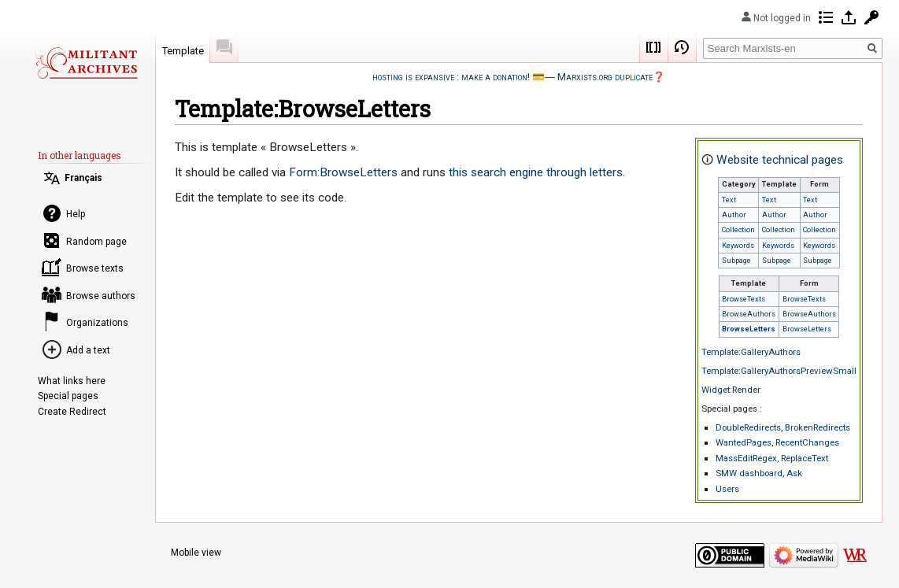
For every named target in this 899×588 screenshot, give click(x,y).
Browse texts (95, 268)
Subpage (736, 261)
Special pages (68, 396)
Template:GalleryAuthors (751, 352)
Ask (794, 473)
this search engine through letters (536, 172)
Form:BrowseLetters (343, 172)
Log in (849, 17)
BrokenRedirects (818, 427)
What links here (72, 381)
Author (734, 215)
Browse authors (101, 296)
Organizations (97, 323)
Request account (871, 17)
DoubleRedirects (748, 427)
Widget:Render (731, 390)
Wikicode (654, 47)
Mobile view (196, 553)
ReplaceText (805, 458)
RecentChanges (807, 442)
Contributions (826, 17)
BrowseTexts (744, 299)
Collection (738, 230)
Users (727, 489)
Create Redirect (72, 412)
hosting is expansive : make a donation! (451, 77)
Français (83, 178)
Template (183, 51)
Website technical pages (780, 160)
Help (76, 214)
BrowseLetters (749, 329)
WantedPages (744, 442)
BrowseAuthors (749, 314)
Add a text (88, 350)
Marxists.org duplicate (605, 77)
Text (729, 200)
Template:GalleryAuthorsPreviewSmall (779, 371)
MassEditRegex (746, 458)
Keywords (738, 246)
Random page (96, 242)
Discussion (224, 47)
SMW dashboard (749, 473)
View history (683, 47)
